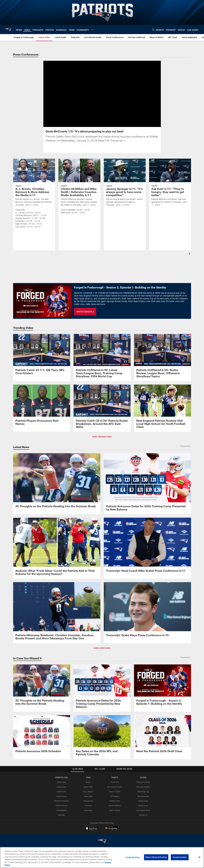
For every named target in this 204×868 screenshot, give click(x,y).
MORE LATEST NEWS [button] (102, 648)
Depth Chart (88, 787)
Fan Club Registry (143, 787)
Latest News (61, 782)
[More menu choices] (92, 30)
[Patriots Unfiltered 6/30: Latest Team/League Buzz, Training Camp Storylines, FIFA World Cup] (102, 358)
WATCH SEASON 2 (85, 312)
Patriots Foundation (61, 801)
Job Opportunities (143, 810)
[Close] (199, 857)
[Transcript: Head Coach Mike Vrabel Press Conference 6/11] (147, 547)
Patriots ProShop (143, 782)
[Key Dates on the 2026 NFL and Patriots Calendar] (102, 737)
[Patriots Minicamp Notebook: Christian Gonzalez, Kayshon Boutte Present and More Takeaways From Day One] (57, 613)
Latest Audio (62, 792)
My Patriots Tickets (115, 787)
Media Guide (143, 806)
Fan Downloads (143, 796)
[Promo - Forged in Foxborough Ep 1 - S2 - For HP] (163, 686)
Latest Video (61, 787)
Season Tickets (115, 792)
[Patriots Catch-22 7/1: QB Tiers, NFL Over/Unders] (42, 356)
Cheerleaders (61, 810)
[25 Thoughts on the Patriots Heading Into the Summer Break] (57, 482)
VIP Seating (115, 796)
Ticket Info (115, 782)
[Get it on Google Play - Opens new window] (111, 830)
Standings (88, 810)
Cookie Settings (133, 857)
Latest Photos (61, 796)
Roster (88, 782)
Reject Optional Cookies (156, 857)
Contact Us (143, 815)
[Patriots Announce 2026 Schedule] (42, 736)
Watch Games (115, 810)
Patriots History (62, 806)
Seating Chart (115, 801)
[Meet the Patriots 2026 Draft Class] (163, 736)
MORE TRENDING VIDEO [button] (102, 437)
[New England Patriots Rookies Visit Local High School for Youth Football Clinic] (163, 408)
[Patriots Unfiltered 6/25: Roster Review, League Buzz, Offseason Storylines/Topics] (163, 358)
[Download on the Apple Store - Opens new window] (92, 828)
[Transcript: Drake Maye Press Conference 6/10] (147, 611)
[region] (102, 858)
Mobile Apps (143, 801)
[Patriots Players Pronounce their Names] (42, 407)
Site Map (62, 815)
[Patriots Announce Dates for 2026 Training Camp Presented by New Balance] (147, 484)
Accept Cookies (180, 857)
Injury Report (88, 792)
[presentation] (190, 254)
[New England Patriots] (102, 841)
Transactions (88, 801)
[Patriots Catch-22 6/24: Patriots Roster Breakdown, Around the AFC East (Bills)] (102, 408)
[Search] (153, 30)
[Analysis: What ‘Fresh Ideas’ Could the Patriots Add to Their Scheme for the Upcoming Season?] (57, 548)
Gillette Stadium (115, 806)
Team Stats (88, 796)
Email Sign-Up (143, 792)
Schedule (88, 806)
